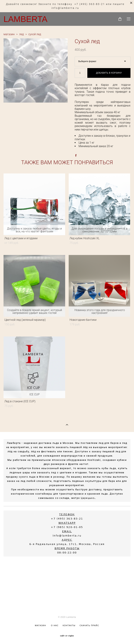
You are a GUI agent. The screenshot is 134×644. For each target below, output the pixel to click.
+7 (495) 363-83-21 (90, 4)
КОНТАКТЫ (69, 625)
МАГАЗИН (40, 625)
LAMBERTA (25, 19)
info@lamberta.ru (65, 8)
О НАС (55, 625)
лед (21, 34)
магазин (9, 34)
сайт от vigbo (67, 636)
